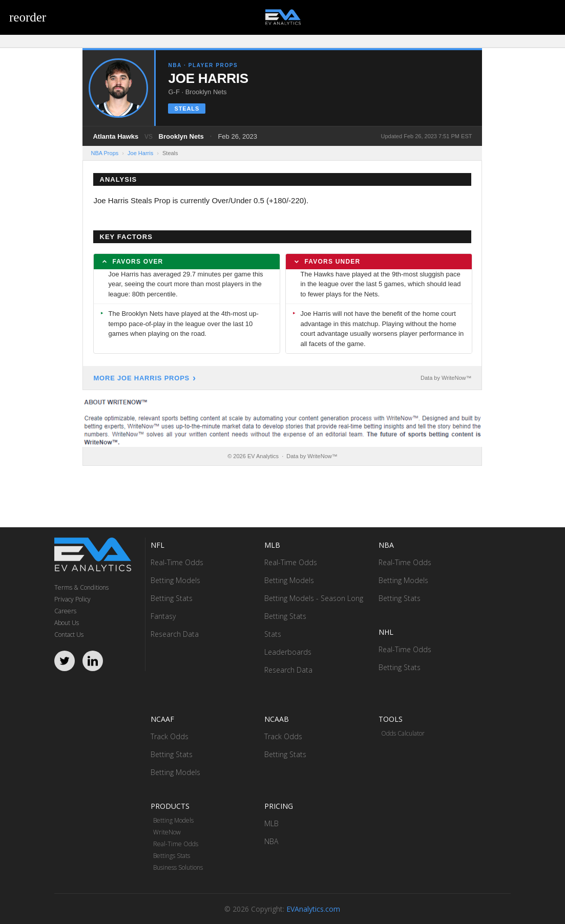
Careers (65, 611)
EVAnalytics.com (313, 909)
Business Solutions (178, 867)
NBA (271, 841)
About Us (67, 623)
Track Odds (170, 736)
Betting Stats (172, 598)
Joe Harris (140, 153)
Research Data (175, 634)
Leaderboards (288, 652)
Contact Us (69, 635)
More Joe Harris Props (141, 378)
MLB (271, 823)
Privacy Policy (72, 599)
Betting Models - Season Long (314, 598)
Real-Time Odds (177, 562)
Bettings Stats (172, 856)
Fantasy (163, 616)
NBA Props (104, 153)
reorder (28, 17)
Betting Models (175, 580)
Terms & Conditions (81, 587)
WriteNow (167, 832)
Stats (273, 634)
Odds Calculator (403, 733)
